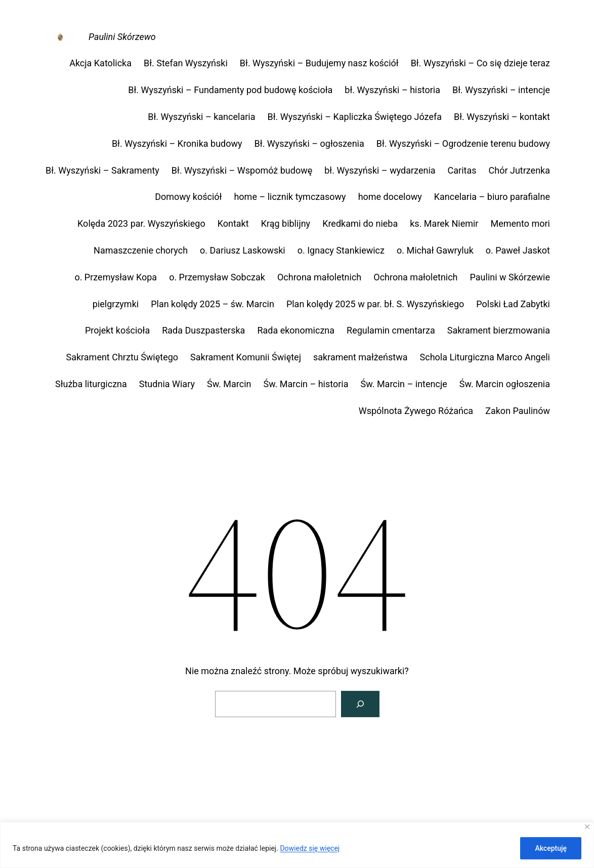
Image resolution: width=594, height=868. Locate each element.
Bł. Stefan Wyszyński (186, 63)
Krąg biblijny (286, 223)
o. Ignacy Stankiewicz (341, 250)
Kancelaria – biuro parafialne (492, 197)
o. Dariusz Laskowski (243, 250)
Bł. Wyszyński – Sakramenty (102, 170)
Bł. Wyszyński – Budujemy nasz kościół (319, 63)
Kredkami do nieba (360, 223)
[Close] (587, 827)
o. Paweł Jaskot (518, 250)
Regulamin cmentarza (391, 330)
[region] (297, 845)
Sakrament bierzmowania (499, 330)
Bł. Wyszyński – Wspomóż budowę (242, 170)
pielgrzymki (116, 304)
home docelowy (390, 197)
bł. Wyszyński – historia (392, 90)
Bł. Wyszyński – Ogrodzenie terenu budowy (463, 143)
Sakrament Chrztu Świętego (122, 357)
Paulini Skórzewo (122, 37)
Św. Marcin (229, 384)
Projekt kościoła (117, 330)
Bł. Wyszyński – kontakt (502, 117)
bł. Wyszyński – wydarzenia (380, 170)
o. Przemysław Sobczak (217, 277)
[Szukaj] (360, 704)
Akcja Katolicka (100, 63)
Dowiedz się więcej (310, 848)
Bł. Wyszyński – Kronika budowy (177, 143)
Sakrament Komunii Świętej (246, 357)
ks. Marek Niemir (444, 223)
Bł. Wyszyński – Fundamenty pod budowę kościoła (230, 90)
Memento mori (520, 223)
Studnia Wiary (167, 384)
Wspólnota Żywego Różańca (416, 411)
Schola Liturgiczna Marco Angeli (485, 357)
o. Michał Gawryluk (435, 250)
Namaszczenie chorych (141, 250)
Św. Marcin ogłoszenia (505, 384)
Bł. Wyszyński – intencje (501, 90)
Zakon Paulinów (518, 411)
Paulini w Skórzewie (510, 277)
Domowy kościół (188, 197)
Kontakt (233, 223)
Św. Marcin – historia (306, 384)
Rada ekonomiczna (296, 330)
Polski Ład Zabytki (513, 304)
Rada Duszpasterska (203, 330)
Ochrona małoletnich (319, 277)
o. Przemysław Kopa (116, 277)
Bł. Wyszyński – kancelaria (201, 117)
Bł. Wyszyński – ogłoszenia (309, 143)
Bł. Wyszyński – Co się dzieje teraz (480, 63)
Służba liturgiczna (91, 384)
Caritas (462, 170)
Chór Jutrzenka (520, 170)
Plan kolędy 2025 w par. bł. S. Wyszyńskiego (375, 304)
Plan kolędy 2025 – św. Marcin (213, 304)
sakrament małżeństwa (360, 357)
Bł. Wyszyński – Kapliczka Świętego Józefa (354, 117)
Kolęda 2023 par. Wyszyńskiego (141, 223)
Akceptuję (551, 848)
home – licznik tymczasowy (290, 197)
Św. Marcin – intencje (404, 384)
